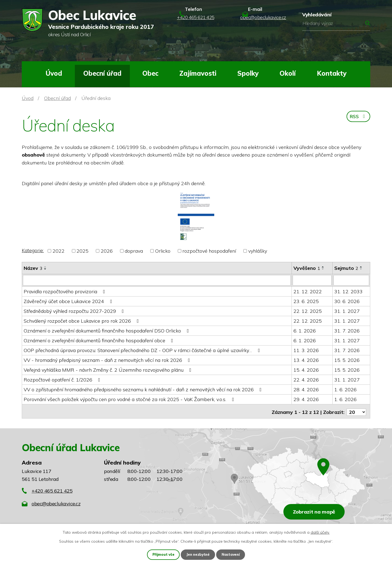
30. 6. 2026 (347, 301)
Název (33, 268)
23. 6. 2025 (306, 301)
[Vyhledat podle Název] (157, 280)
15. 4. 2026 (306, 370)
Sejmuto (346, 268)
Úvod (54, 73)
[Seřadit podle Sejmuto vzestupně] (361, 267)
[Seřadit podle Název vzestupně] (45, 267)
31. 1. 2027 (347, 311)
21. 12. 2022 (308, 291)
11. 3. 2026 (306, 350)
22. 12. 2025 (308, 311)
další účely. (320, 532)
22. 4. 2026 (306, 379)
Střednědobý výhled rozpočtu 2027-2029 (75, 311)
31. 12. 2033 (348, 291)
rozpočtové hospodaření (209, 251)
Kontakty (332, 73)
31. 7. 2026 (347, 330)
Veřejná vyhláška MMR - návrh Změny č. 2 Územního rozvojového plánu (109, 370)
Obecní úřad (102, 73)
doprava (134, 251)
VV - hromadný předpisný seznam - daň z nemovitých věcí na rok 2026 (108, 360)
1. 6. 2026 (345, 389)
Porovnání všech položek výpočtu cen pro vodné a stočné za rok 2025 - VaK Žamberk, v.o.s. (130, 399)
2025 (82, 251)
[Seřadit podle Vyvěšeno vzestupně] (323, 267)
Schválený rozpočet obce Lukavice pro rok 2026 (82, 321)
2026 (107, 251)
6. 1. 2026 (305, 330)
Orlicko (163, 251)
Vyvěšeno (307, 268)
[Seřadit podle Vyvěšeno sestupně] (323, 269)
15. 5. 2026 (347, 360)
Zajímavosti (198, 73)
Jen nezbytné (198, 554)
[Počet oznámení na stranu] (356, 410)
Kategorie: (33, 250)
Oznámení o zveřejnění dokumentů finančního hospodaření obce (99, 340)
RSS (358, 118)
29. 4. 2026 (306, 399)
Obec (150, 73)
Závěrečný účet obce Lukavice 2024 (69, 301)
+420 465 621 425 (52, 489)
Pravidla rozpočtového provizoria (65, 291)
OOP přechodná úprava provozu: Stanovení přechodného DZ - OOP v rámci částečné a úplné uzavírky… (143, 350)
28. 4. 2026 (306, 389)
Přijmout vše (162, 554)
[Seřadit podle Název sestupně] (45, 269)
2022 (59, 251)
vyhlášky (258, 251)
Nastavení (232, 554)
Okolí (288, 73)
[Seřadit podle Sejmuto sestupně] (361, 269)
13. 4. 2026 (306, 360)
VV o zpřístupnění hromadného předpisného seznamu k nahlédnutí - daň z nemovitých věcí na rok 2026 (144, 389)
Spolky (248, 73)
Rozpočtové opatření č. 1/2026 (63, 379)
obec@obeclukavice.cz (56, 502)
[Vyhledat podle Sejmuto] (351, 280)
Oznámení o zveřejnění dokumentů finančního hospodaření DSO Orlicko (107, 330)
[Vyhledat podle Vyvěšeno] (312, 280)
